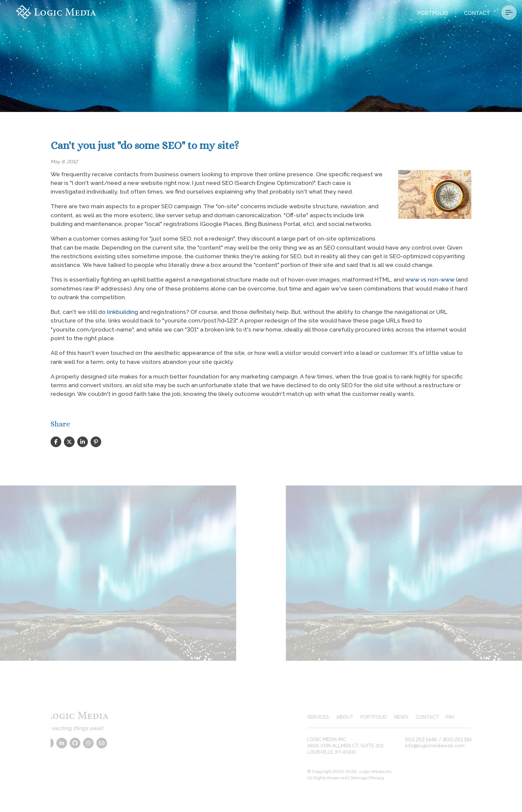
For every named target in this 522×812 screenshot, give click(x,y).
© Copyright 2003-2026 (339, 772)
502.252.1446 (427, 739)
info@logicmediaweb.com (441, 746)
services (324, 717)
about (351, 717)
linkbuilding (123, 312)
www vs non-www (430, 279)
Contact (477, 13)
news (407, 717)
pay (456, 717)
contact (433, 717)
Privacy (383, 778)
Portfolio (433, 13)
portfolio (380, 717)
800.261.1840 (466, 739)
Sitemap (365, 778)
